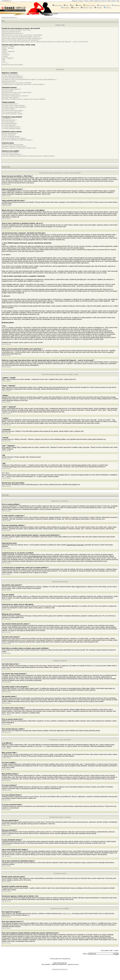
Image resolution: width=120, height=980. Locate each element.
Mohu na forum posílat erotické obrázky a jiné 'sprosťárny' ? (21, 40)
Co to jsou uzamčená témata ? (12, 129)
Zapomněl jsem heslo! (9, 81)
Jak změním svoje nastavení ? (11, 89)
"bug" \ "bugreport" (8, 58)
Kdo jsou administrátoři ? (10, 133)
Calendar (107, 8)
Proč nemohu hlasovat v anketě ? (12, 114)
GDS (109, 1)
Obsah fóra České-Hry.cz (9, 17)
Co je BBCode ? (7, 119)
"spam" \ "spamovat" (8, 51)
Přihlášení (98, 8)
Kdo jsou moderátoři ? (9, 135)
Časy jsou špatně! (8, 91)
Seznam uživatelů (89, 5)
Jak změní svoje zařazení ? (10, 98)
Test (72, 5)
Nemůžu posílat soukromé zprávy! (13, 145)
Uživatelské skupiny (104, 5)
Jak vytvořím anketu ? (9, 109)
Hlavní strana (57, 5)
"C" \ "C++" (5, 63)
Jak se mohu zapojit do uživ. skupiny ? (14, 138)
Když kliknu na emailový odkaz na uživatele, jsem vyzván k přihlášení (24, 99)
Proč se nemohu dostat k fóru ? (12, 112)
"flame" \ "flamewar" (8, 48)
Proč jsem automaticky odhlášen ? (13, 78)
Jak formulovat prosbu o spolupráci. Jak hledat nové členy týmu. (22, 38)
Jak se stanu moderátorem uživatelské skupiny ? (17, 140)
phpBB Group (67, 914)
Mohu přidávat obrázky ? (10, 124)
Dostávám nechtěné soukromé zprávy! (14, 146)
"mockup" (5, 56)
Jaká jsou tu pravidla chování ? (12, 32)
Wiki (92, 1)
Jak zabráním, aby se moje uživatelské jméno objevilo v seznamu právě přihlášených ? (29, 79)
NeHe (114, 1)
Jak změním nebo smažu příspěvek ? (14, 106)
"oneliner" (5, 53)
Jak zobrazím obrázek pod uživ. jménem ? (15, 96)
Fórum (81, 1)
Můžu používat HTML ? (9, 120)
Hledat (79, 5)
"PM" (3, 60)
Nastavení (75, 8)
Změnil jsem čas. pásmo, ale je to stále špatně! (17, 93)
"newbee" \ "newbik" (8, 46)
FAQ (66, 5)
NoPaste (97, 1)
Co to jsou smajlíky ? (8, 122)
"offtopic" (5, 50)
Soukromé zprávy (87, 8)
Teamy (87, 1)
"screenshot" (6, 55)
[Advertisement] (60, 967)
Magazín (75, 1)
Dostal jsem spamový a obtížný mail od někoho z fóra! (19, 148)
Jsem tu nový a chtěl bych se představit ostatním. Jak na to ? (21, 37)
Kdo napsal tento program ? (11, 153)
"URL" (4, 61)
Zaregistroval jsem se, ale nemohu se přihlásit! (17, 83)
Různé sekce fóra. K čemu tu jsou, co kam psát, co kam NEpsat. (22, 35)
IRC (118, 1)
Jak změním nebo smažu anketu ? (13, 111)
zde (28, 915)
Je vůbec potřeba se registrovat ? (12, 76)
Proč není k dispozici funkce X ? (12, 154)
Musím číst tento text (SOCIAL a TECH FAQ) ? (17, 30)
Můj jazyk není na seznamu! (11, 94)
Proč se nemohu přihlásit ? (10, 75)
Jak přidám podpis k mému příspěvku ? (14, 107)
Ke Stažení (66, 8)
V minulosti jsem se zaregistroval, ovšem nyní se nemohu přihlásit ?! (23, 84)
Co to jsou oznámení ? (9, 125)
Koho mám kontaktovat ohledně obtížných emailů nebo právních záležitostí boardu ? (28, 156)
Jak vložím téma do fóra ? (10, 104)
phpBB (57, 959)
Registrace (116, 5)
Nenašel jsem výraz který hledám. (13, 65)
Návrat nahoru (6, 184)
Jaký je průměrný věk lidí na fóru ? (13, 33)
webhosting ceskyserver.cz (60, 969)
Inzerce (104, 1)
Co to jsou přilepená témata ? (11, 127)
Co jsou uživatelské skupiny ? (11, 137)
